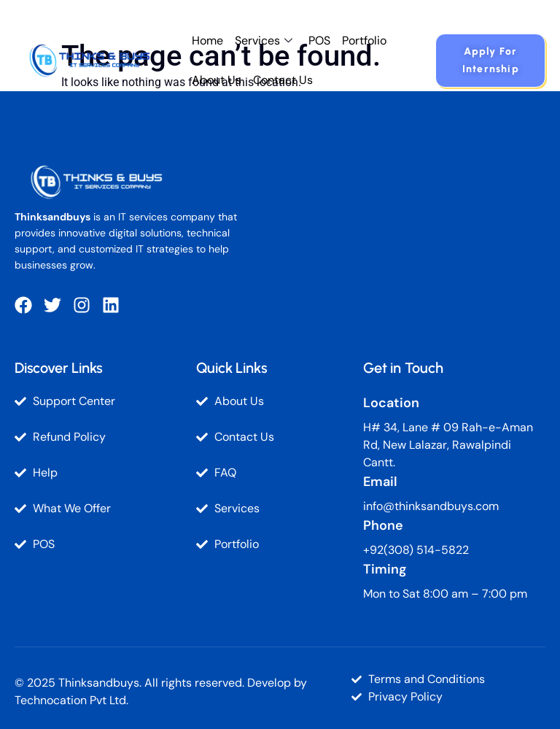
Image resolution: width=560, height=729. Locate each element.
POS (319, 40)
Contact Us (283, 80)
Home (207, 40)
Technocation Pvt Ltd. (71, 700)
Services (264, 40)
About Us (217, 80)
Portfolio (364, 40)
